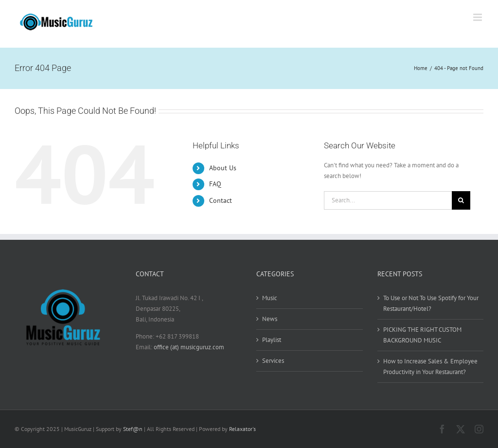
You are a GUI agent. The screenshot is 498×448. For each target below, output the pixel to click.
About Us (223, 168)
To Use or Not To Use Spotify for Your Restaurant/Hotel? (431, 303)
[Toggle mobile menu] (478, 17)
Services (273, 361)
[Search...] (388, 200)
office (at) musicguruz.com (189, 347)
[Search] (461, 200)
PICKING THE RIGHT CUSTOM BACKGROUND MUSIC (422, 335)
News (270, 319)
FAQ (215, 184)
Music (270, 298)
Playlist (272, 340)
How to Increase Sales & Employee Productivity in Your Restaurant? (430, 367)
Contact (221, 200)
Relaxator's (242, 429)
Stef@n (133, 429)
